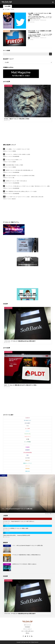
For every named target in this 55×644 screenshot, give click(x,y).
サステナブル (27, 434)
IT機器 (27, 426)
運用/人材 (27, 466)
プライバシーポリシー (27, 629)
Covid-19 (27, 418)
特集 (13, 178)
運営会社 (27, 633)
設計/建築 (27, 458)
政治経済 (14, 162)
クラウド (27, 431)
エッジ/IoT (27, 428)
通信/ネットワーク (27, 463)
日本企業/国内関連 (16, 156)
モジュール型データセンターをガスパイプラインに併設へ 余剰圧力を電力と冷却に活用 (25, 197)
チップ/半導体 (27, 442)
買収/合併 (27, 461)
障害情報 (14, 151)
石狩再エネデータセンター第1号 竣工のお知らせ (16, 181)
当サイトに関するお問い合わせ (27, 631)
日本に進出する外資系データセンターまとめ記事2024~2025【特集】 (20, 176)
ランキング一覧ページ (49, 514)
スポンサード (27, 437)
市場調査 (27, 447)
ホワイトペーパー (27, 445)
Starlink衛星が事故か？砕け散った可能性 (14, 165)
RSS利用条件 (28, 627)
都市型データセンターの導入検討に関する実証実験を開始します (19, 170)
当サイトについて (27, 625)
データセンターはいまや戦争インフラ (14, 160)
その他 (27, 439)
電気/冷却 (14, 199)
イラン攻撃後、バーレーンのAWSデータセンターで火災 (18, 149)
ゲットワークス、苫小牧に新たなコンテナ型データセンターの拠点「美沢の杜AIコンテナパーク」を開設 (28, 186)
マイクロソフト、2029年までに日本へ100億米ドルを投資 (18, 154)
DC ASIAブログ (27, 420)
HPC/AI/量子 (28, 423)
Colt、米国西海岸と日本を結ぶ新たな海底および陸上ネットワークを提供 (21, 191)
